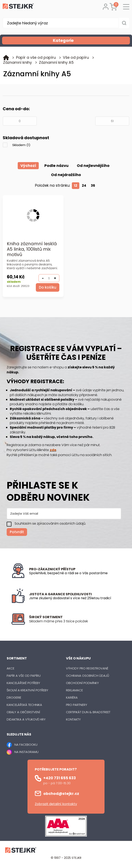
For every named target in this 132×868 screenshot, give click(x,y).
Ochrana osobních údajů (88, 676)
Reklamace (74, 690)
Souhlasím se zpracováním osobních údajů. (50, 524)
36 (93, 186)
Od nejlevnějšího (93, 166)
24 (84, 186)
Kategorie (91, 41)
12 (76, 186)
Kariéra (72, 698)
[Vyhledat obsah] (124, 23)
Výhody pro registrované (87, 669)
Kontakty (73, 720)
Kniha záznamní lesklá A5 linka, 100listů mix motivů (32, 250)
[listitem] (75, 622)
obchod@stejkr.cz (61, 794)
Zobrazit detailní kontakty (56, 804)
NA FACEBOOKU (26, 745)
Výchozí (28, 166)
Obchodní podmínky (82, 683)
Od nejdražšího (66, 175)
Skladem (21, 145)
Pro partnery (77, 705)
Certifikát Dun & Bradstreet (88, 712)
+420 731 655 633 (60, 778)
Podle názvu (56, 166)
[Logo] (18, 7)
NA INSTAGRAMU (26, 752)
